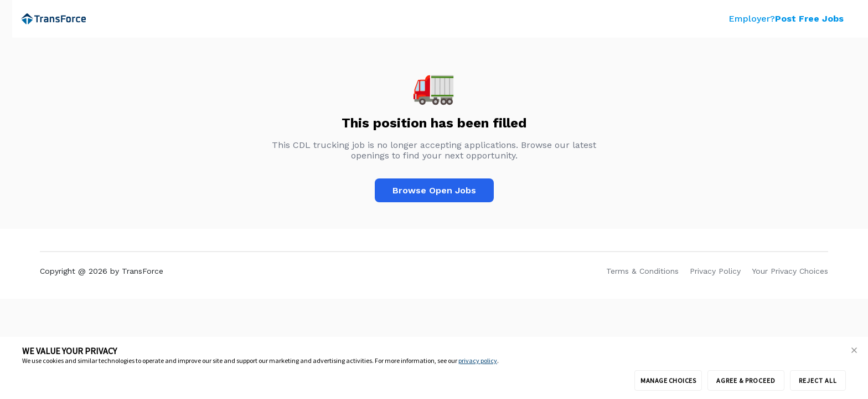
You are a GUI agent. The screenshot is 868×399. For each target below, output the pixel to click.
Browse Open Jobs (434, 190)
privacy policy (478, 360)
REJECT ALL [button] (818, 380)
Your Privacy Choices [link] (790, 271)
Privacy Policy (715, 271)
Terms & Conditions (642, 271)
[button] (854, 351)
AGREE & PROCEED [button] (746, 380)
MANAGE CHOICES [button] (668, 380)
